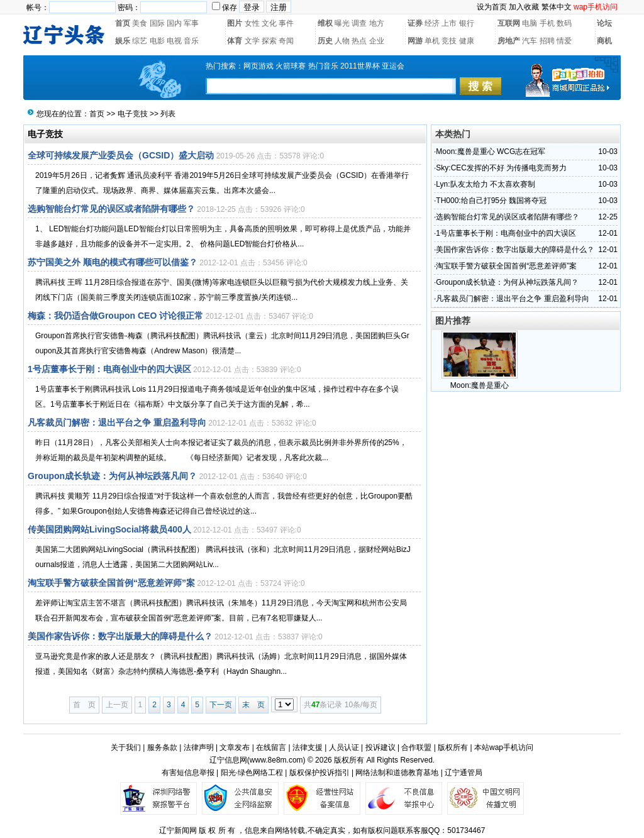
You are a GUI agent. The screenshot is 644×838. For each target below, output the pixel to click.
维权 (325, 23)
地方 (377, 23)
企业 (377, 41)
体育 (235, 41)
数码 (564, 23)
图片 (235, 23)
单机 (432, 41)
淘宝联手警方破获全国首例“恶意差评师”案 (111, 583)
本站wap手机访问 (504, 747)
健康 (467, 41)
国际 (157, 23)
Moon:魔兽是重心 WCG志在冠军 (491, 152)
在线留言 (271, 747)
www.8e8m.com (276, 760)
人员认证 (344, 747)
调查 (359, 23)
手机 (547, 23)
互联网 (509, 23)
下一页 (221, 705)
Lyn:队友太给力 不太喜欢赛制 (486, 184)
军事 (191, 23)
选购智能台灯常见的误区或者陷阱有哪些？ (111, 209)
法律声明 (199, 747)
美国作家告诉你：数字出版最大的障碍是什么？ (120, 636)
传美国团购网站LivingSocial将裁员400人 (109, 529)
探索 (269, 41)
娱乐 (123, 41)
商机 (604, 41)
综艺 (140, 41)
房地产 (509, 41)
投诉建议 (380, 747)
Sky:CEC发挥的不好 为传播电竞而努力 (501, 168)
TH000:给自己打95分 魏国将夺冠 (491, 201)
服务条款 (162, 747)
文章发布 (235, 747)
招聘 (547, 41)
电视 (174, 41)
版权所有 (453, 747)
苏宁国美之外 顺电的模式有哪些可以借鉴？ (113, 262)
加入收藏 (524, 7)
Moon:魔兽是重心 (480, 385)
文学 (252, 41)
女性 (252, 23)
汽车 (530, 41)
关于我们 (126, 747)
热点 (359, 41)
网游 (415, 41)
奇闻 (286, 41)
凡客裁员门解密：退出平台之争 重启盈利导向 (117, 422)
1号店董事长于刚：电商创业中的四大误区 (109, 369)
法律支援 (308, 747)
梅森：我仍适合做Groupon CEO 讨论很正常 (115, 316)
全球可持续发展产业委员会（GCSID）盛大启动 (121, 155)
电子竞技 (133, 114)
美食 (140, 23)
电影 (157, 41)
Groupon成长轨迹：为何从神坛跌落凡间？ (112, 476)
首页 (123, 23)
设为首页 (492, 7)
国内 (174, 23)
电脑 (530, 23)
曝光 (342, 23)
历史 (325, 41)
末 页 (253, 705)
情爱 (564, 41)
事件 (286, 23)
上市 (449, 23)
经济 (432, 23)
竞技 (449, 41)
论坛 (604, 23)
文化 (269, 23)
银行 (467, 23)
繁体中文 (557, 7)
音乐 (191, 41)
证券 (415, 23)
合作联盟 (416, 747)
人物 (342, 41)
